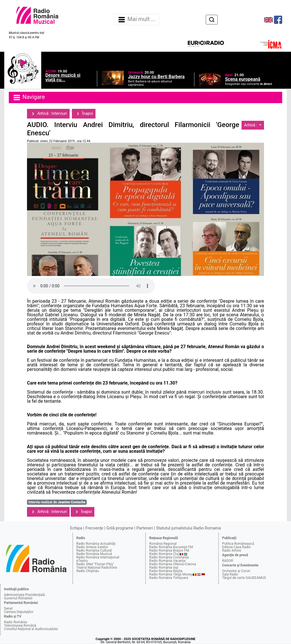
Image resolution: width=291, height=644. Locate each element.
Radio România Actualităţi (96, 544)
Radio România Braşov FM (169, 550)
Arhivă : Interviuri (48, 114)
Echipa (76, 528)
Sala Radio (230, 574)
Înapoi (84, 114)
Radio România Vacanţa (167, 561)
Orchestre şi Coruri (236, 571)
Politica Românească (238, 544)
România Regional (163, 544)
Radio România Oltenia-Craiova (173, 564)
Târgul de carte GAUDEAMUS (244, 578)
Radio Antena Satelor (92, 547)
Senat (8, 608)
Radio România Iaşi (164, 568)
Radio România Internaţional (98, 557)
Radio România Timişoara (169, 578)
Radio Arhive (232, 550)
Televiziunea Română (20, 626)
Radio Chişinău (88, 571)
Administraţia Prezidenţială (24, 595)
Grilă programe (120, 528)
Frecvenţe (94, 528)
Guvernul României (18, 598)
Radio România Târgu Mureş (171, 574)
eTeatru (82, 561)
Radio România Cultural (94, 550)
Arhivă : (251, 125)
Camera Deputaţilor (19, 612)
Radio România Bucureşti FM (171, 547)
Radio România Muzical (94, 554)
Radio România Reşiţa (166, 571)
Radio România (15, 622)
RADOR (228, 561)
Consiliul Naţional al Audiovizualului (31, 629)
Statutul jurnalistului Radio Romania (188, 528)
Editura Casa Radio (237, 547)
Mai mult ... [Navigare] (136, 20)
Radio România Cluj (164, 554)
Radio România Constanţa (169, 557)
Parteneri (145, 528)
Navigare (29, 97)
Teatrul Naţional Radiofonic (97, 568)
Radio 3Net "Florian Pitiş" (95, 564)
